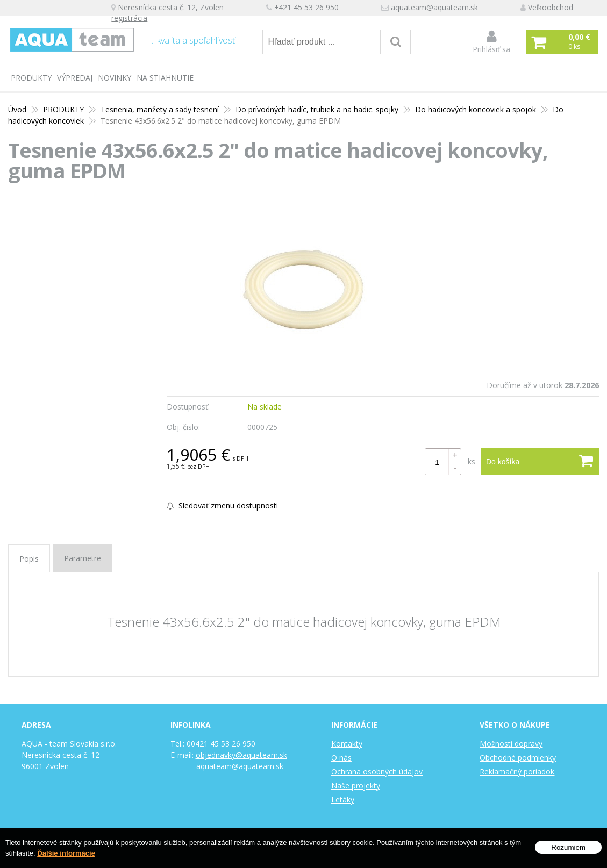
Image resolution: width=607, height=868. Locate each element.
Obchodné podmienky (518, 758)
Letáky (343, 799)
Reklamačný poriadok (517, 772)
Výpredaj (75, 78)
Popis (29, 559)
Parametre (83, 558)
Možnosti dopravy (511, 744)
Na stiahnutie (165, 78)
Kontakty (347, 744)
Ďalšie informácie (66, 853)
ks (472, 461)
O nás (341, 758)
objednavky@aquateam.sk (241, 755)
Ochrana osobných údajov (377, 772)
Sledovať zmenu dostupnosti (222, 505)
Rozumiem (568, 847)
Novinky (115, 78)
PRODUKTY (31, 78)
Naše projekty (356, 785)
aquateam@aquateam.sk (450, 8)
